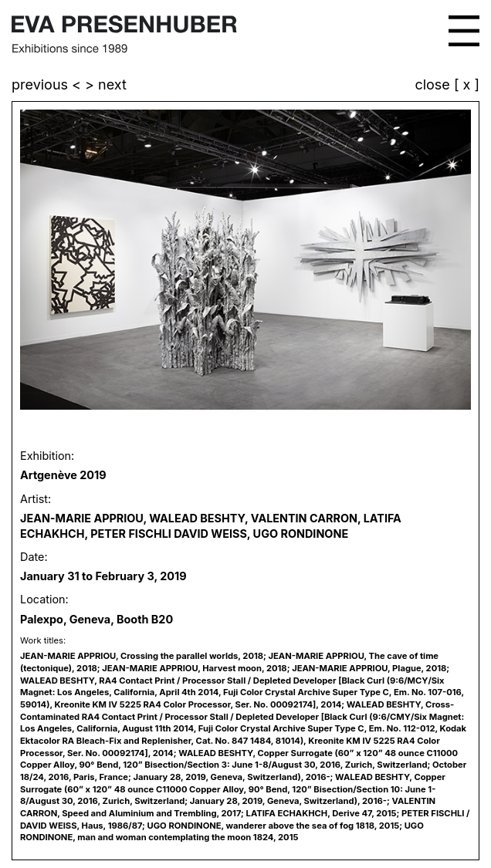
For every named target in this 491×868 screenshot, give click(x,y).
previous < (48, 84)
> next (106, 84)
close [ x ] (447, 85)
